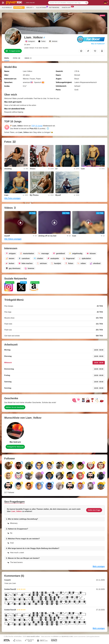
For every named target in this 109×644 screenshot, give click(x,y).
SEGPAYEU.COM (67, 637)
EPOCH (56, 637)
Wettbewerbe (54, 8)
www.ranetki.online (33, 636)
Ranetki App (67, 7)
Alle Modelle (7, 8)
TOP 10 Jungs (37, 126)
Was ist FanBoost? (98, 44)
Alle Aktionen (42, 7)
